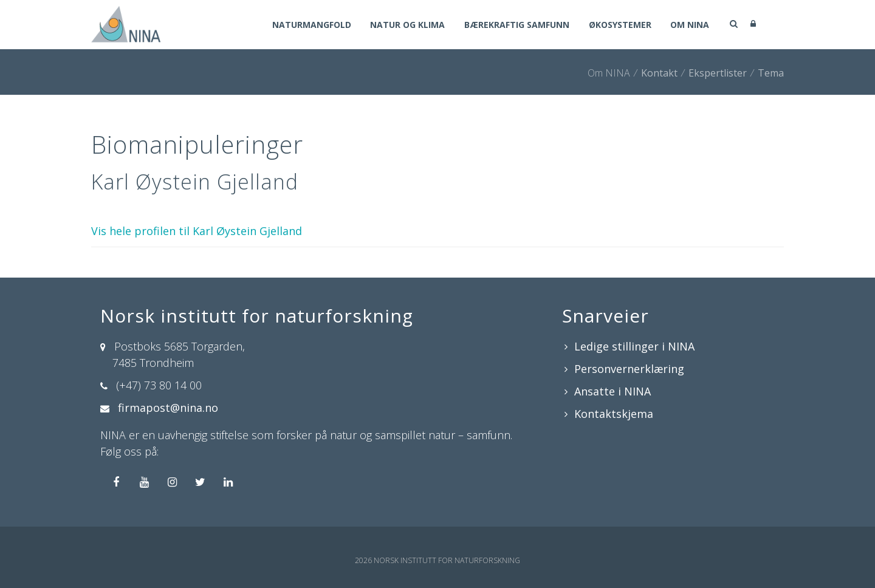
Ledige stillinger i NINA (634, 346)
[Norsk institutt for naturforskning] (126, 23)
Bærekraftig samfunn (516, 25)
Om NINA (690, 25)
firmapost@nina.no (168, 408)
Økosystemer (619, 25)
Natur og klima (407, 25)
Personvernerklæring (629, 369)
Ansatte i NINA (612, 391)
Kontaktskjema (614, 414)
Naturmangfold (311, 25)
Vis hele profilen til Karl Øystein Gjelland (197, 231)
